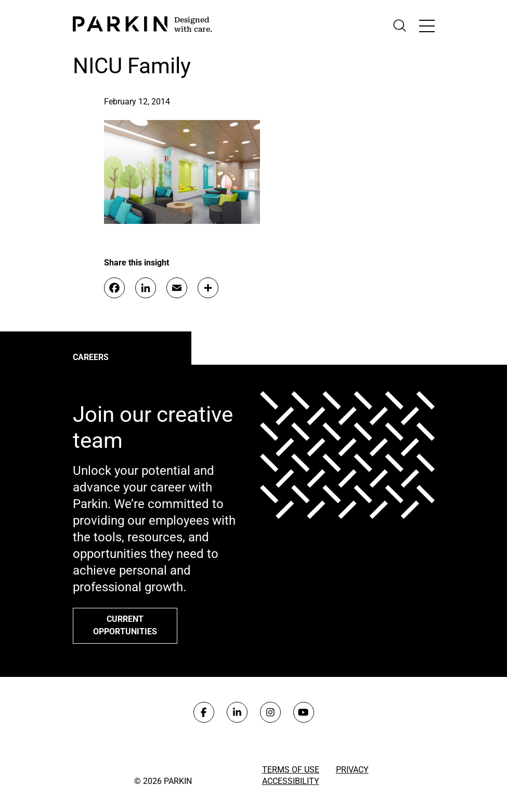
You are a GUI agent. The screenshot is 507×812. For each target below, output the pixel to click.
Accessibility (291, 781)
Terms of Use (291, 770)
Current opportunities (125, 625)
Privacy (352, 770)
